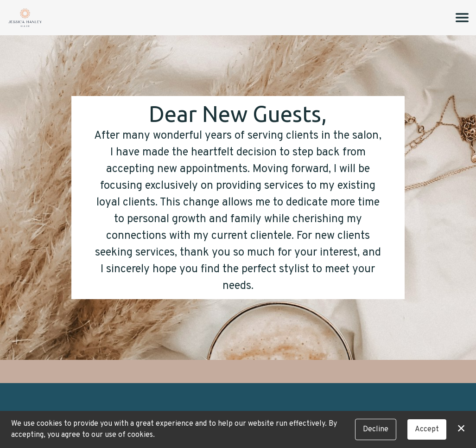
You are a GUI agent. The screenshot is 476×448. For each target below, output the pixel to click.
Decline (376, 429)
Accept (427, 429)
